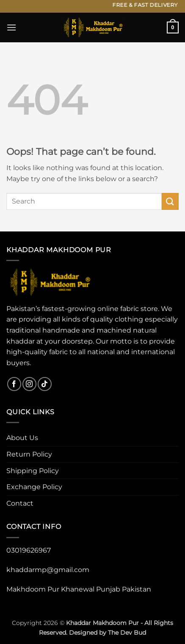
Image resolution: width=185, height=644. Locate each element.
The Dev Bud (127, 633)
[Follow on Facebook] (14, 384)
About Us (22, 438)
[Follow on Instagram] (29, 384)
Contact (20, 503)
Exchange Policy (34, 487)
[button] (11, 27)
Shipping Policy (33, 471)
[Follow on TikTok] (45, 384)
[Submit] (170, 201)
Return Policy (29, 454)
